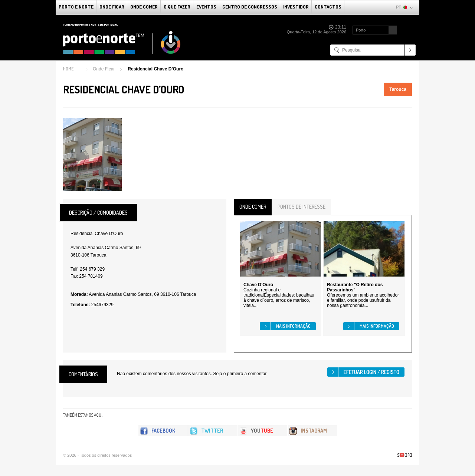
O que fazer (177, 7)
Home (68, 69)
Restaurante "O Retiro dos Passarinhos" (355, 287)
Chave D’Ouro (258, 285)
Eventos (206, 7)
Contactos (328, 7)
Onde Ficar (112, 7)
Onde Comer (144, 7)
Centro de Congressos (250, 7)
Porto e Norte (76, 7)
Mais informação (293, 326)
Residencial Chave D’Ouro (155, 69)
